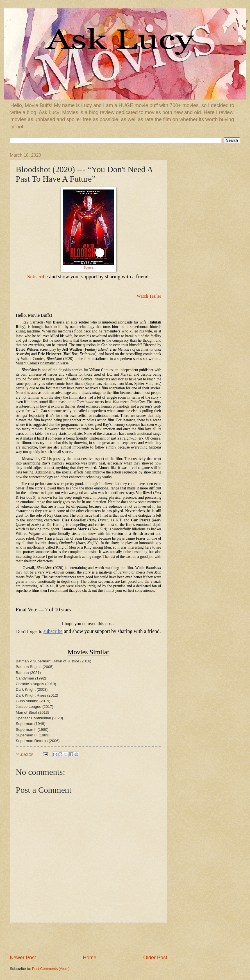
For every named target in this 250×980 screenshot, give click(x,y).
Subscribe (38, 277)
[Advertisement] (88, 939)
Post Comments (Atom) (51, 969)
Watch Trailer (149, 296)
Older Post (155, 958)
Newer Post (23, 958)
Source (88, 267)
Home (90, 958)
